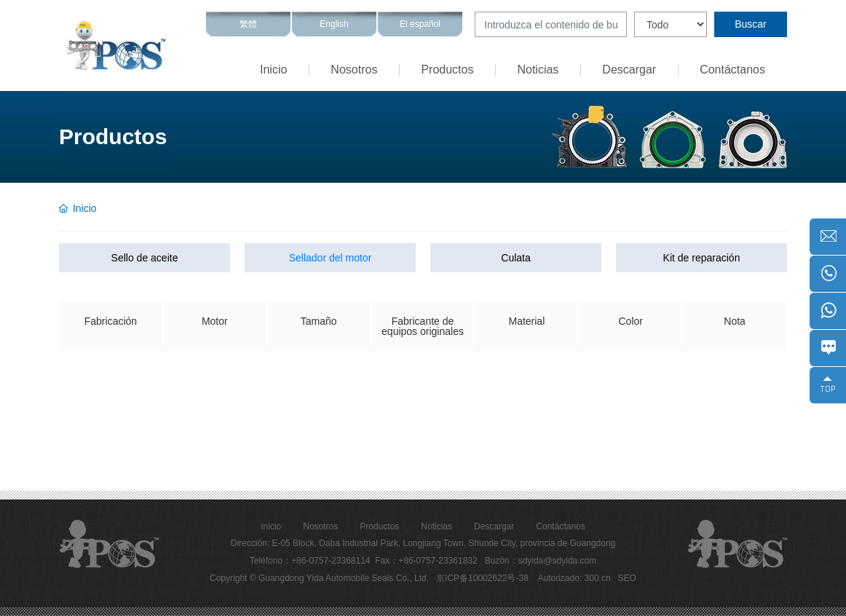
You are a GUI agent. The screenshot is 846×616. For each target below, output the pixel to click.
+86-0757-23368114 (331, 561)
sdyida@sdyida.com (558, 561)
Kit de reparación (702, 258)
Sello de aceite (145, 258)
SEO (627, 578)
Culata (515, 258)
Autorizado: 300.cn (574, 578)
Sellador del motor (331, 258)
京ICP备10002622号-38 (482, 578)
